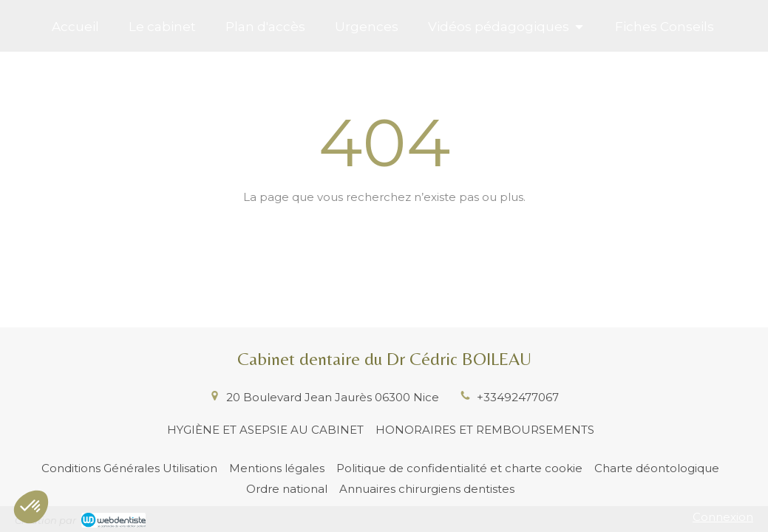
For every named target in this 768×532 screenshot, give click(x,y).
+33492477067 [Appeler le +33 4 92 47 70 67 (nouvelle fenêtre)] (518, 397)
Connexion (723, 517)
